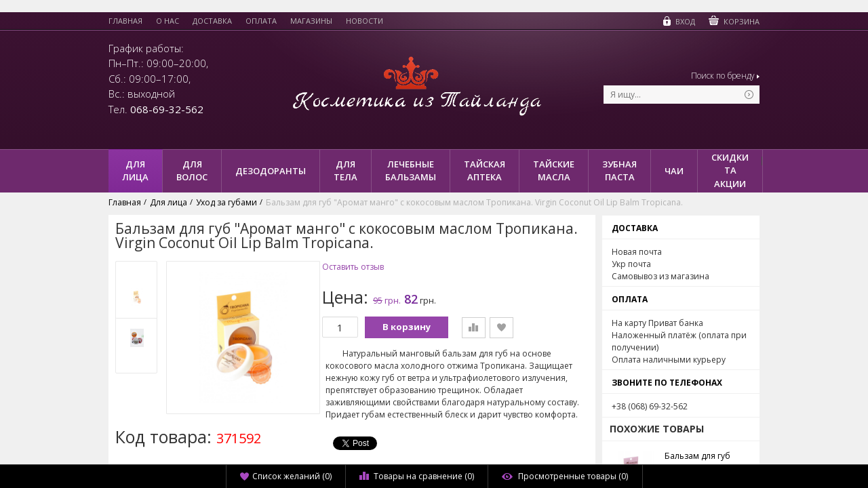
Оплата (261, 21)
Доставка (212, 21)
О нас (167, 21)
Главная (125, 21)
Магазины (311, 21)
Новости (364, 21)
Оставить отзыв (353, 267)
